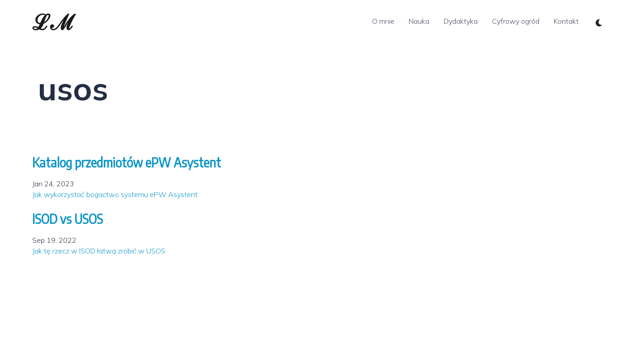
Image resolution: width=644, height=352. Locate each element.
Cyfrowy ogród (516, 21)
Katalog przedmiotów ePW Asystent (127, 162)
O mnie (383, 21)
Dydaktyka (461, 21)
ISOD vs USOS (68, 219)
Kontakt (566, 21)
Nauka (419, 21)
